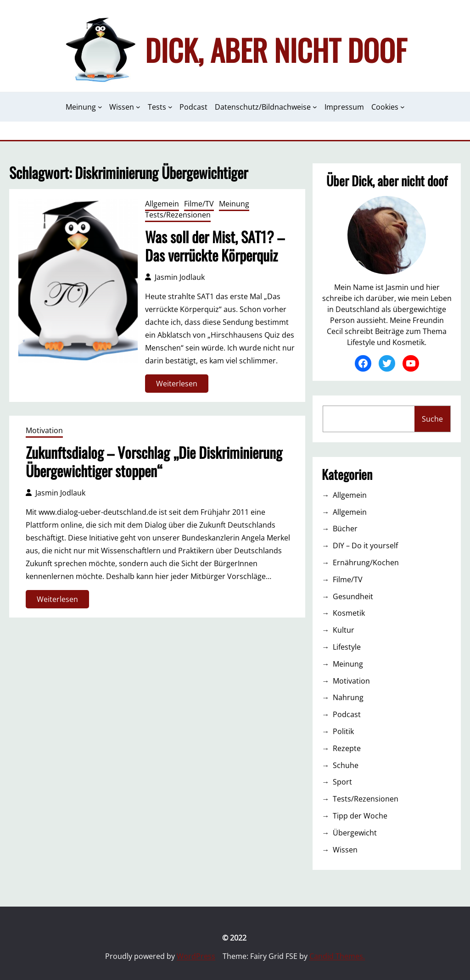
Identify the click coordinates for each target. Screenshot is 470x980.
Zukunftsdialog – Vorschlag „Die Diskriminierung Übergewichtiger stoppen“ (154, 462)
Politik (343, 731)
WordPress (196, 956)
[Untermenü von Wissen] (138, 107)
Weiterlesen (180, 385)
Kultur (344, 630)
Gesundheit (353, 596)
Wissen (345, 850)
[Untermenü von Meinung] (100, 107)
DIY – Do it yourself (365, 546)
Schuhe (346, 765)
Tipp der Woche (360, 816)
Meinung (234, 204)
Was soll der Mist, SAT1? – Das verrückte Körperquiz (215, 246)
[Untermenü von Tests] (170, 107)
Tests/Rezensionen (178, 215)
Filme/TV (199, 204)
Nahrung (348, 697)
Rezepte (347, 748)
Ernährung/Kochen (366, 562)
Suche (432, 419)
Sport (342, 782)
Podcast (347, 714)
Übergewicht (355, 833)
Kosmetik (349, 613)
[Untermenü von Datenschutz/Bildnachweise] (315, 107)
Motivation (44, 430)
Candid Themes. (337, 956)
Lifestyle (347, 647)
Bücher (345, 529)
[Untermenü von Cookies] (403, 107)
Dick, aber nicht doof (276, 50)
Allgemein (162, 204)
